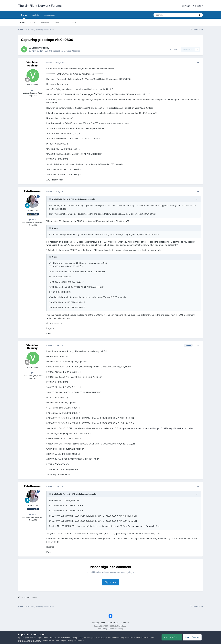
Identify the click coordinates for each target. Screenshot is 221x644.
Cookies (125, 623)
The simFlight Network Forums (40, 6)
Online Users (70, 22)
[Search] (168, 15)
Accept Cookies (170, 637)
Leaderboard (50, 15)
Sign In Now (110, 582)
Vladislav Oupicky (40, 48)
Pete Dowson (32, 191)
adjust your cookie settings (30, 640)
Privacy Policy (99, 623)
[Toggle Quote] (50, 199)
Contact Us (113, 623)
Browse (24, 16)
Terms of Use (54, 638)
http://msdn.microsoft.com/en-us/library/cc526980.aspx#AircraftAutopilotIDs (157, 428)
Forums (22, 22)
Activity (36, 15)
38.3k (33, 220)
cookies (101, 638)
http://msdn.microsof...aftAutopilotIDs (141, 526)
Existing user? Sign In (192, 6)
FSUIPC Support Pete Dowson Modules (62, 51)
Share (174, 49)
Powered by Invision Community (111, 629)
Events (33, 22)
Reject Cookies (193, 637)
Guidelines (46, 22)
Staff (57, 22)
